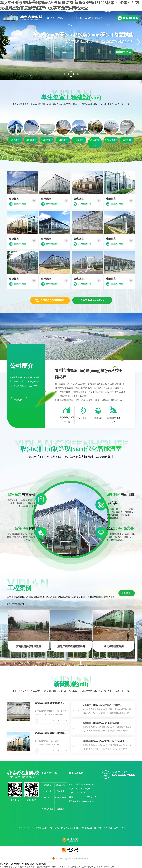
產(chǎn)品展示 (70, 18)
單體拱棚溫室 (48, 809)
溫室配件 (61, 809)
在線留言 (99, 18)
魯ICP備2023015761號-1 (104, 828)
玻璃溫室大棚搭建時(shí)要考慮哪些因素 (101, 723)
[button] (64, 74)
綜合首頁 (51, 18)
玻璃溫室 (48, 785)
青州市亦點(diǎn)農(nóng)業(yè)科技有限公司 (55, 828)
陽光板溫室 (61, 785)
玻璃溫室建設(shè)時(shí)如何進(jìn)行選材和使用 (105, 741)
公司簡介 (60, 18)
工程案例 (89, 18)
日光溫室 (61, 791)
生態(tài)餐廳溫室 (61, 800)
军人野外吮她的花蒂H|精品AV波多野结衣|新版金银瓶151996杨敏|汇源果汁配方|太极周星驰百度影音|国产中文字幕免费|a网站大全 (57, 867)
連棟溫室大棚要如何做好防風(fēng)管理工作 (103, 705)
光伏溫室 (48, 798)
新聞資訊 (79, 18)
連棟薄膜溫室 (48, 791)
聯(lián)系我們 (108, 18)
